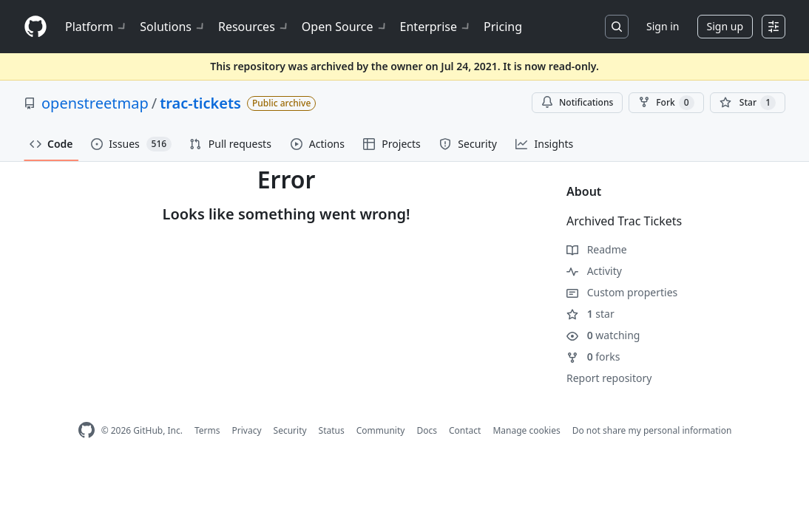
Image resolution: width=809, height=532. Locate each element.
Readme (597, 249)
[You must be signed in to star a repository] (748, 103)
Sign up (725, 26)
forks (593, 357)
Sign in (663, 26)
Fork (666, 103)
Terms (207, 430)
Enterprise (436, 27)
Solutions (173, 27)
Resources (254, 27)
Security (290, 430)
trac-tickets (200, 103)
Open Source (345, 27)
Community (381, 430)
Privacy (247, 430)
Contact (465, 430)
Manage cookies (526, 430)
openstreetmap (95, 103)
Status (332, 430)
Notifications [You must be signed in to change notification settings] (577, 102)
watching (603, 335)
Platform (97, 27)
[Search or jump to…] (617, 27)
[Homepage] (35, 27)
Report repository (609, 378)
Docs (427, 430)
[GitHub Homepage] (87, 430)
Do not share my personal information (652, 430)
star (590, 314)
